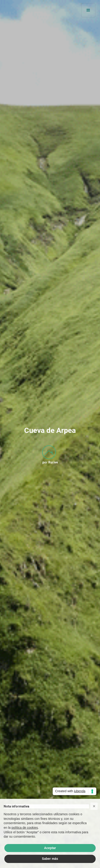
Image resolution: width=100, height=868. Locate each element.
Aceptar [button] (50, 848)
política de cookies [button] (25, 828)
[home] (18, 10)
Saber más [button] (50, 859)
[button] (88, 10)
